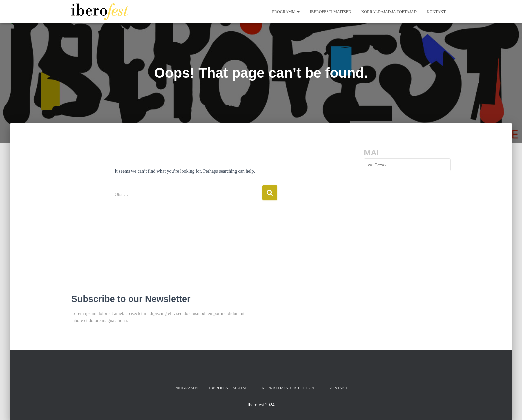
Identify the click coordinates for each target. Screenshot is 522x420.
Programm (286, 12)
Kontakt (436, 12)
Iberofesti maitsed (330, 12)
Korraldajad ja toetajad (389, 12)
